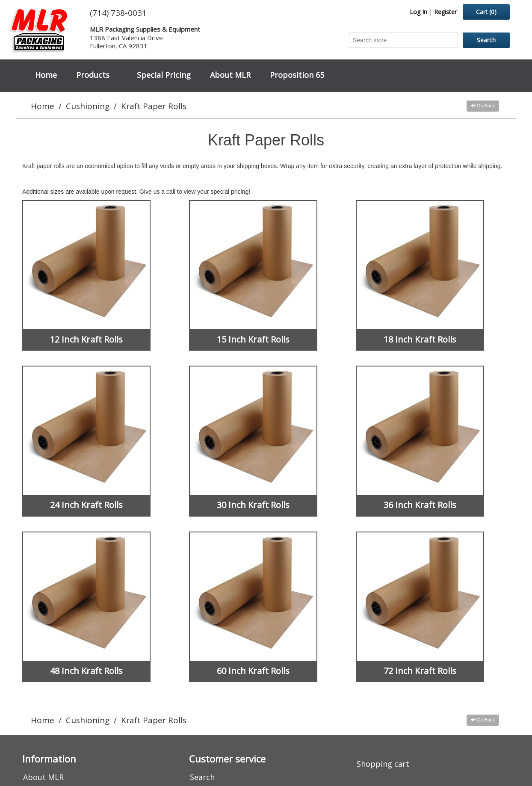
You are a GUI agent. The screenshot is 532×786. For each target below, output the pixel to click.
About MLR (230, 75)
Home (46, 75)
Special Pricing (164, 75)
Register (445, 12)
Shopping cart (383, 764)
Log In (418, 12)
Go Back (483, 106)
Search (202, 777)
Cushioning (88, 106)
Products (93, 75)
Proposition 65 (297, 75)
